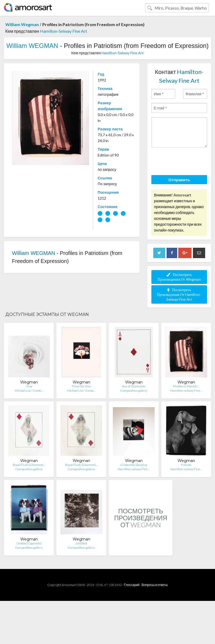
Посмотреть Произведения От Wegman (179, 277)
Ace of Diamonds (134, 386)
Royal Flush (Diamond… (29, 465)
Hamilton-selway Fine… (186, 391)
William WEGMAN (32, 46)
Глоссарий (132, 585)
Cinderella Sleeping (134, 465)
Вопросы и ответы (155, 585)
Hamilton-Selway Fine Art (63, 31)
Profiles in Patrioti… (186, 386)
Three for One (81, 386)
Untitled (81, 543)
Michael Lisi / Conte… (29, 391)
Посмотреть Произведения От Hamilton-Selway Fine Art (179, 294)
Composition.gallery (134, 391)
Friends (186, 465)
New (29, 386)
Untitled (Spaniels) (29, 543)
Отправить (179, 180)
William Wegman (22, 24)
